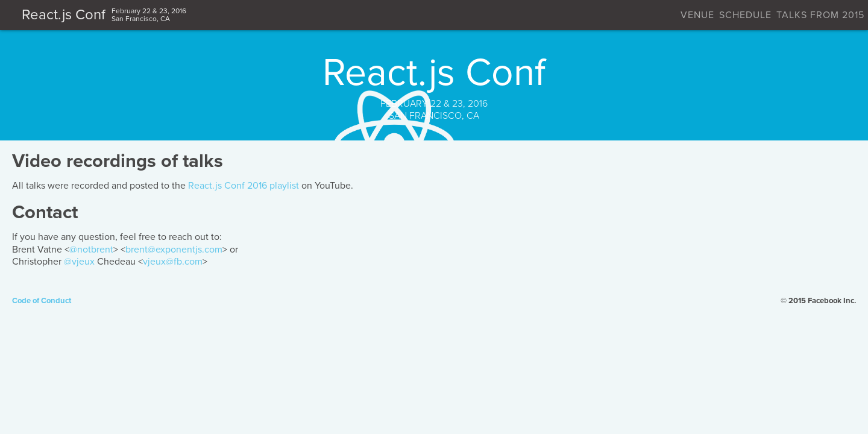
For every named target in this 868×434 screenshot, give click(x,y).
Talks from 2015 (658, 15)
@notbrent (332, 286)
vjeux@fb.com (414, 298)
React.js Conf (258, 15)
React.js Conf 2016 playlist (485, 222)
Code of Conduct (186, 367)
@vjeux (320, 298)
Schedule (570, 15)
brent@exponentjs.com (415, 286)
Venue (509, 15)
